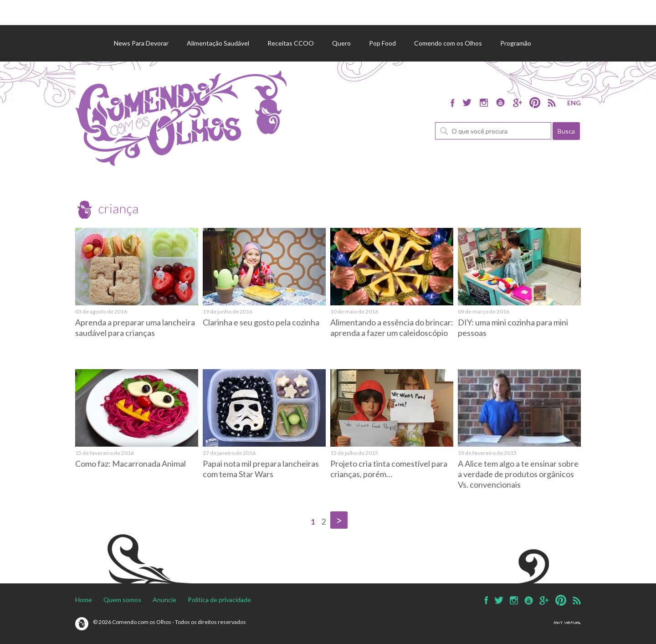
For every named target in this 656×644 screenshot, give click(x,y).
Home (84, 600)
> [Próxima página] (339, 520)
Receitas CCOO (291, 43)
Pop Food (382, 43)
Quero (341, 43)
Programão (516, 43)
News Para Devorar (141, 43)
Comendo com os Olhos (448, 43)
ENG (574, 103)
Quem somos (122, 600)
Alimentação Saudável (218, 43)
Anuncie (164, 600)
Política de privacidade (219, 600)
